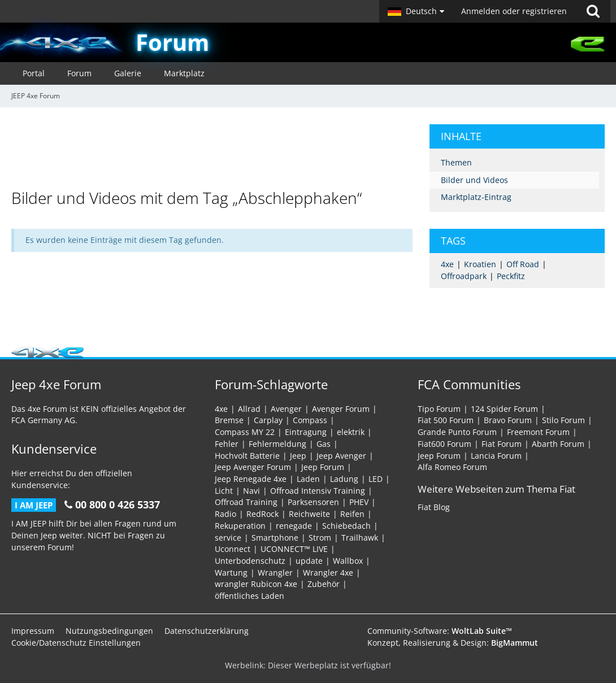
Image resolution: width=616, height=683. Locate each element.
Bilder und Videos (474, 180)
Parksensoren (313, 502)
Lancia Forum (496, 456)
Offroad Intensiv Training (318, 491)
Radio (225, 514)
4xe (447, 264)
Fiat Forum (502, 444)
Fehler (227, 444)
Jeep (298, 456)
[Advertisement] (217, 150)
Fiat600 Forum (444, 444)
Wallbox (348, 561)
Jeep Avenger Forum (253, 467)
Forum (172, 42)
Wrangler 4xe (328, 573)
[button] (416, 11)
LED (376, 479)
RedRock (263, 514)
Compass (310, 420)
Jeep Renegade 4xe (251, 479)
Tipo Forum (439, 409)
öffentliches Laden (250, 596)
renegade (294, 526)
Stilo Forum (563, 420)
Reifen (352, 514)
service (228, 538)
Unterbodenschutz (250, 561)
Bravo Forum (508, 420)
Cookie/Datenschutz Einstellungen (76, 643)
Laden (308, 479)
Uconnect (233, 549)
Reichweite (309, 514)
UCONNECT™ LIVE (294, 549)
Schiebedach (346, 526)
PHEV (359, 502)
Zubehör (324, 584)
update (309, 561)
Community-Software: (440, 631)
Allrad (249, 409)
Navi (251, 491)
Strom (320, 538)
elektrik (351, 432)
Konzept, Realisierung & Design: (453, 643)
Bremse (229, 420)
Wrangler (275, 573)
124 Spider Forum (504, 409)
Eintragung (306, 432)
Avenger (286, 409)
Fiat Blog (434, 507)
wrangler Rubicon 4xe (256, 584)
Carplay (268, 420)
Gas (324, 444)
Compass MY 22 (245, 432)
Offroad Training (246, 502)
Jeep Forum (323, 467)
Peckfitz (511, 276)
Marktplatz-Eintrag (476, 197)
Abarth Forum (558, 444)
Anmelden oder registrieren (514, 11)
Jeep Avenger (341, 456)
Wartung (231, 573)
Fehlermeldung (277, 444)
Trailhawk (360, 538)
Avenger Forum (341, 409)
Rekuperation (240, 526)
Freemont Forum (538, 432)
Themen (456, 162)
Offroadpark (464, 276)
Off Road (523, 264)
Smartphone (275, 538)
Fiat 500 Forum (446, 420)
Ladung (344, 479)
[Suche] (593, 11)
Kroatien (480, 264)
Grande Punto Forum (457, 432)
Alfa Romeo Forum (452, 467)
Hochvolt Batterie (247, 456)
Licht (224, 491)
